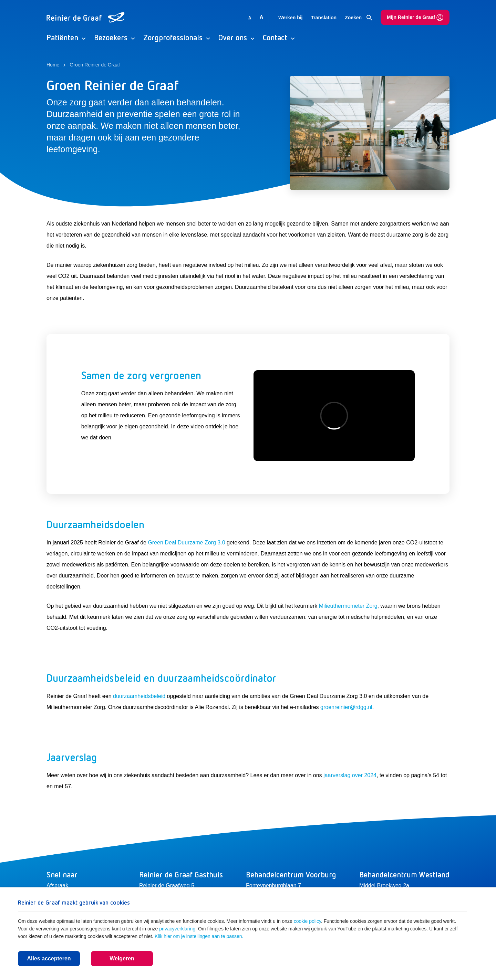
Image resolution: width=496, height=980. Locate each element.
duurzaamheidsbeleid (139, 696)
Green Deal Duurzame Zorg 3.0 (186, 543)
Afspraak (57, 885)
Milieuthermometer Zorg (348, 606)
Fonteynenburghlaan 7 (273, 885)
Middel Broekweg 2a (384, 885)
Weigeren (122, 958)
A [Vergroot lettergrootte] (261, 17)
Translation (324, 18)
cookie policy (307, 921)
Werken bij (291, 18)
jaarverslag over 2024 (350, 775)
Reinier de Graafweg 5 (167, 885)
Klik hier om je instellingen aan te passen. (199, 936)
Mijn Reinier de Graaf (415, 18)
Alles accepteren (49, 958)
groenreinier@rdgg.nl (346, 707)
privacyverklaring (177, 929)
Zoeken (359, 18)
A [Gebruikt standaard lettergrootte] (250, 18)
